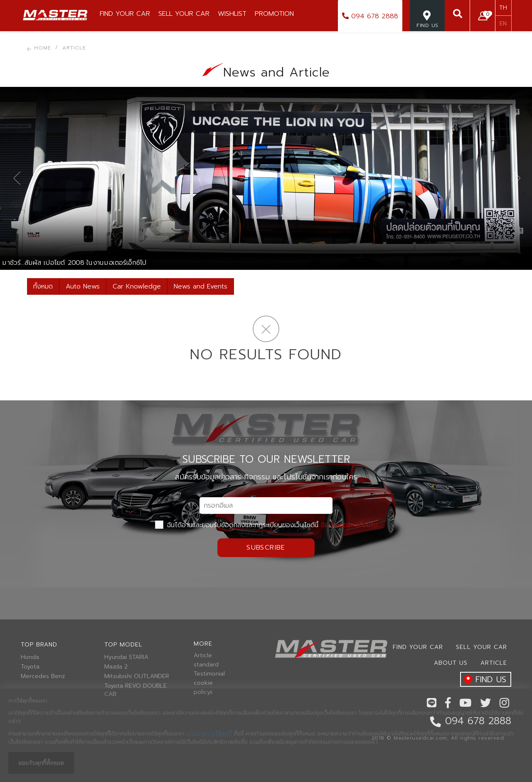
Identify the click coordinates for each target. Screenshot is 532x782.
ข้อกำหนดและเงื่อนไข (349, 525)
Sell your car (482, 647)
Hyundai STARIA (126, 657)
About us (451, 663)
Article (203, 656)
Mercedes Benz (43, 676)
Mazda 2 (116, 667)
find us (483, 680)
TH (503, 8)
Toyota (30, 667)
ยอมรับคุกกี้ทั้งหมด (41, 763)
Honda (30, 657)
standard (206, 665)
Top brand (39, 645)
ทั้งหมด (43, 286)
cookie (203, 683)
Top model (123, 645)
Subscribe (266, 548)
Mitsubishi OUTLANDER (137, 676)
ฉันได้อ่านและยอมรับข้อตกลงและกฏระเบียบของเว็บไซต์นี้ (266, 525)
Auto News (83, 286)
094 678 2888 (370, 16)
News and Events (201, 286)
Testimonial (209, 674)
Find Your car (418, 647)
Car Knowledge (137, 286)
